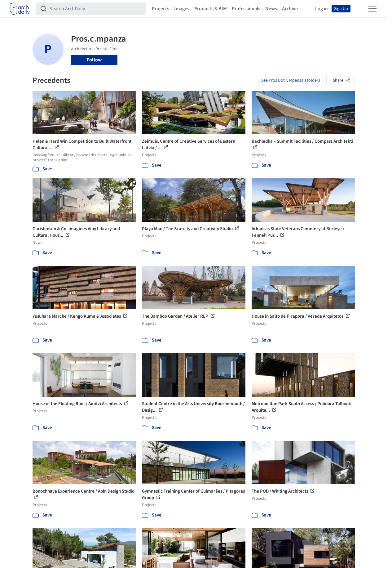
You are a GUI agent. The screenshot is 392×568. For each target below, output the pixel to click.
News (271, 9)
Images (182, 9)
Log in (322, 9)
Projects (161, 9)
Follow (94, 60)
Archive (290, 9)
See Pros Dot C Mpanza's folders (291, 80)
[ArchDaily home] (20, 9)
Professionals (246, 9)
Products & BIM (211, 9)
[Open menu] (372, 9)
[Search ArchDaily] (96, 9)
